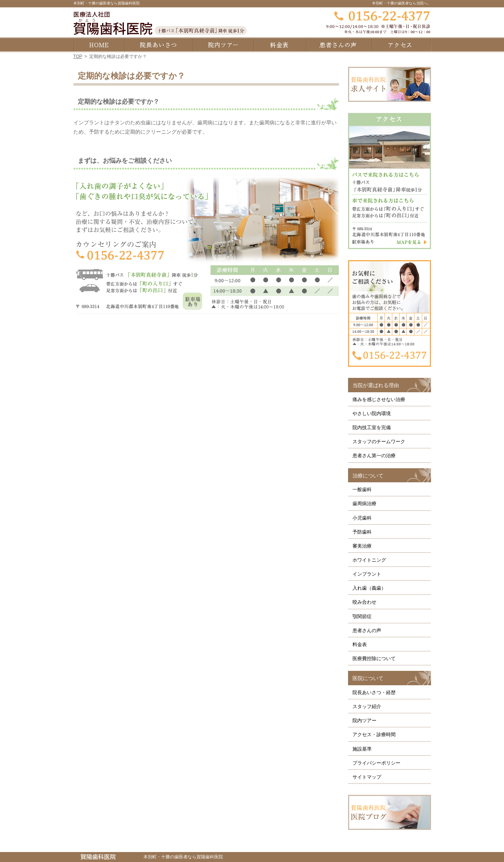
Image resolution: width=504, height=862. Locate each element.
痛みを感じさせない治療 (379, 399)
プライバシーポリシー (376, 763)
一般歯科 (362, 489)
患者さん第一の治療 (374, 456)
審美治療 (362, 546)
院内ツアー (364, 720)
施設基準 (362, 749)
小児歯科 (362, 518)
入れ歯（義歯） (369, 588)
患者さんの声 (367, 630)
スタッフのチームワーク (379, 442)
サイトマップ (367, 777)
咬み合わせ (364, 602)
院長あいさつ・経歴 (374, 692)
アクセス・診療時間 (374, 735)
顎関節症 (362, 616)
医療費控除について (374, 658)
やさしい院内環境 (372, 413)
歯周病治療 (364, 504)
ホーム (99, 45)
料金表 (360, 644)
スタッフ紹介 (367, 706)
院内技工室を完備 (372, 427)
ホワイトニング (369, 560)
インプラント (367, 574)
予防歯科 (362, 532)
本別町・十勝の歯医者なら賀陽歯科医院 (107, 3)
